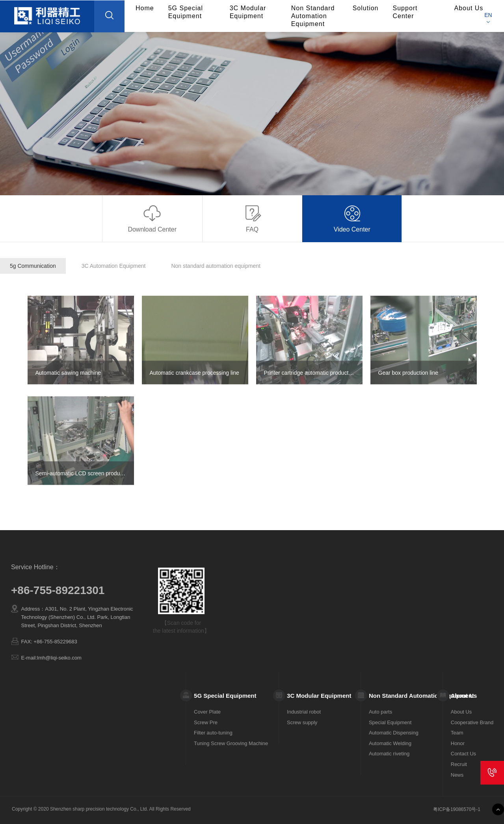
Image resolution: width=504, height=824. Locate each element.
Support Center (405, 12)
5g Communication (33, 266)
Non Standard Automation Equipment (313, 16)
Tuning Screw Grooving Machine (231, 743)
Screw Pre (206, 722)
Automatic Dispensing (394, 733)
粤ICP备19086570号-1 (457, 809)
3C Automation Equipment (114, 266)
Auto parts (380, 712)
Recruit (459, 764)
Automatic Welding (390, 743)
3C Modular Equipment (248, 12)
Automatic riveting (389, 754)
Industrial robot (304, 712)
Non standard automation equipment (216, 266)
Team (457, 733)
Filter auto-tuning (213, 733)
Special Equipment (390, 722)
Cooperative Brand (472, 722)
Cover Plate (207, 712)
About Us (461, 712)
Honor (458, 743)
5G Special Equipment (186, 12)
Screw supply (302, 722)
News (457, 775)
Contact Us (463, 754)
